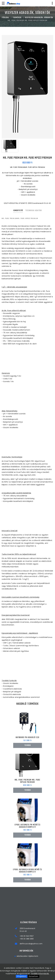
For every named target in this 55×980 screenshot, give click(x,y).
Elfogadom (21, 976)
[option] (27, 87)
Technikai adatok (34, 211)
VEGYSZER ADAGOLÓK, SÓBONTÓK (39, 18)
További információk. (40, 974)
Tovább (27, 745)
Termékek (17, 18)
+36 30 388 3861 (43, 939)
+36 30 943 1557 (43, 936)
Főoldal (6, 18)
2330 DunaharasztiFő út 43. (44, 930)
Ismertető (18, 211)
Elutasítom (34, 976)
